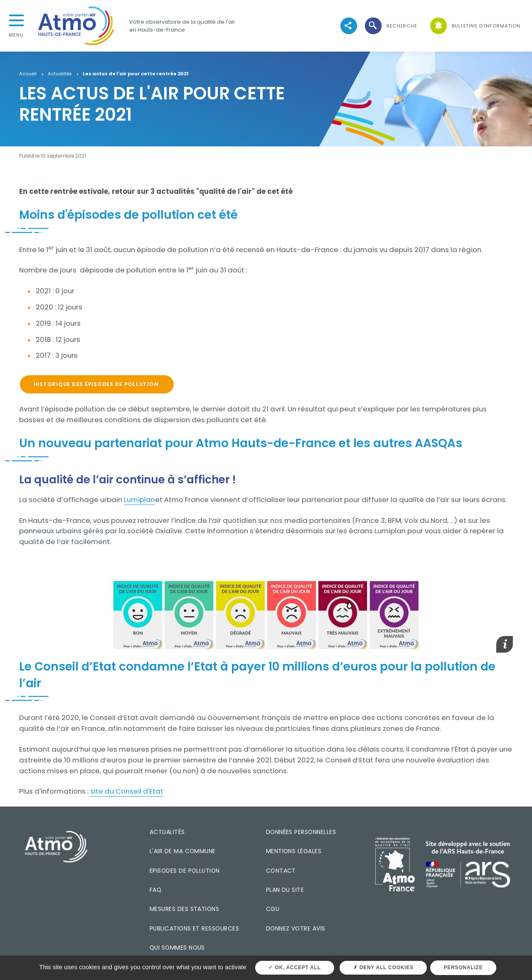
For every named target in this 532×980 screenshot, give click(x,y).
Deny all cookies (383, 968)
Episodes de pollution (185, 871)
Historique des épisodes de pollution (97, 384)
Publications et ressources (194, 928)
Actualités (60, 74)
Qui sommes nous (177, 948)
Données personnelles (301, 832)
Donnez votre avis (296, 928)
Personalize (463, 968)
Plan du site (285, 890)
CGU (273, 909)
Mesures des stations (184, 909)
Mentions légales (294, 851)
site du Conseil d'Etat (127, 791)
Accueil (28, 74)
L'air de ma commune (183, 851)
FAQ (155, 890)
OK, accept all (294, 968)
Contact (281, 871)
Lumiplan (139, 500)
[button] (390, 26)
